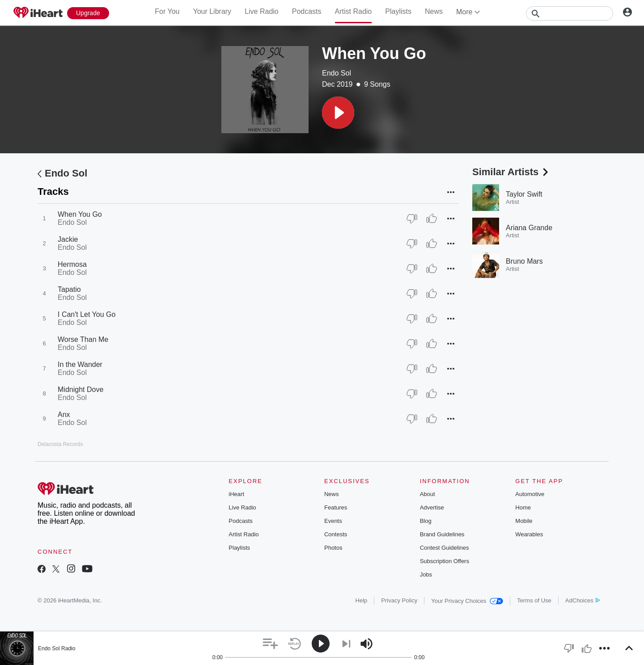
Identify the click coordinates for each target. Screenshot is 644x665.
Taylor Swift (524, 194)
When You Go (80, 214)
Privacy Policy (399, 600)
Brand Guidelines (442, 534)
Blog (426, 521)
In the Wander (80, 364)
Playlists (398, 11)
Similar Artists (511, 172)
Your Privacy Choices (467, 601)
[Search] (570, 13)
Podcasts (307, 11)
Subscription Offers (445, 561)
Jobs (426, 575)
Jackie (68, 239)
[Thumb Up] (432, 219)
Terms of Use (534, 600)
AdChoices (583, 600)
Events (333, 521)
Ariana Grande (529, 228)
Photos (333, 548)
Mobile (524, 521)
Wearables (529, 534)
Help (362, 600)
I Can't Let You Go (87, 314)
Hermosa (72, 264)
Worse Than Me (83, 339)
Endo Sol (337, 73)
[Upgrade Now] (88, 13)
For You (167, 11)
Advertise (432, 507)
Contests (336, 534)
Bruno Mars (524, 261)
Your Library (212, 11)
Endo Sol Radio (57, 648)
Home (523, 507)
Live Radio (262, 11)
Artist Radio (354, 11)
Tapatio (69, 289)
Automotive (530, 494)
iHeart (236, 494)
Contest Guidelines (445, 548)
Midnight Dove (80, 389)
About (428, 494)
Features (336, 507)
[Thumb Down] (412, 219)
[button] (338, 113)
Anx (64, 415)
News (434, 11)
